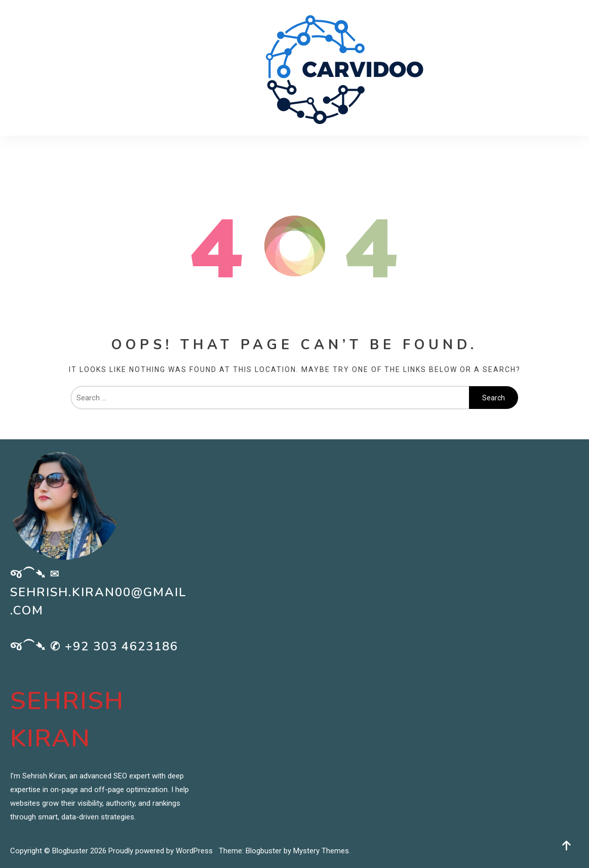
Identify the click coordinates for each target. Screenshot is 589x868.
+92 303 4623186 (122, 646)
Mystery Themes (321, 851)
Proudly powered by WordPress (162, 851)
